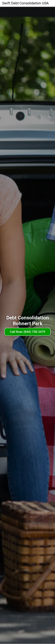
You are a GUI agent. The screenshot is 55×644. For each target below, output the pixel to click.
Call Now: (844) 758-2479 (27, 332)
